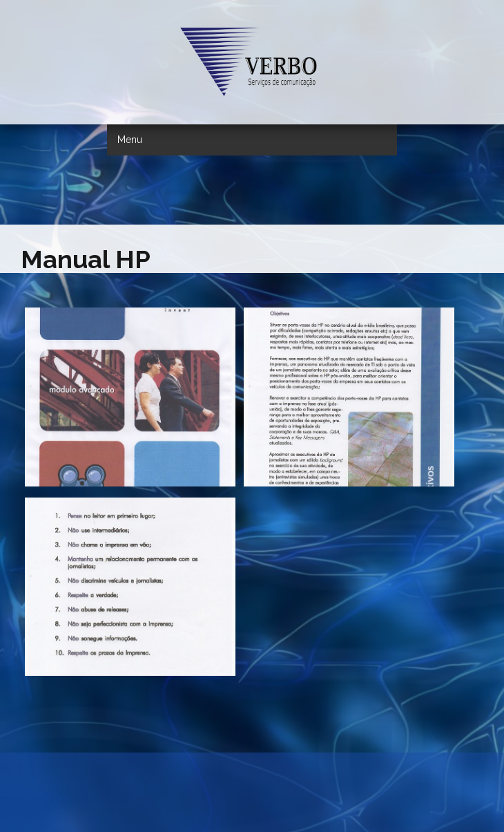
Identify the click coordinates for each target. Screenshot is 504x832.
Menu (130, 140)
